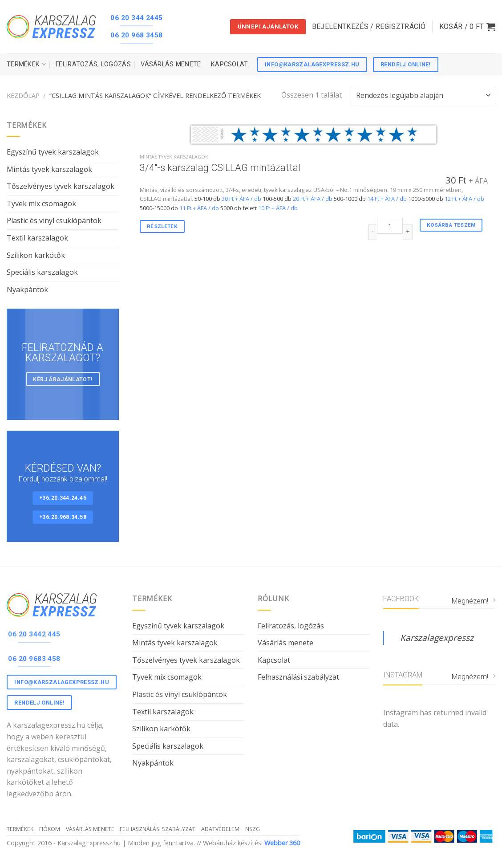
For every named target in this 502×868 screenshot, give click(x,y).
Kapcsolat (230, 64)
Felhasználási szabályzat (298, 677)
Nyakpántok (27, 289)
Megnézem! (474, 601)
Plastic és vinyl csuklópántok (54, 220)
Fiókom (50, 829)
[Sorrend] (423, 96)
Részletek (162, 226)
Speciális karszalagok (42, 272)
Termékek (26, 64)
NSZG (253, 829)
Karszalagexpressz (437, 638)
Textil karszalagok (37, 238)
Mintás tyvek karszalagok (49, 169)
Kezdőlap (23, 96)
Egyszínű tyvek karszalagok (53, 152)
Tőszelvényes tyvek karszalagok (61, 186)
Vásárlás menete (171, 64)
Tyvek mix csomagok (41, 204)
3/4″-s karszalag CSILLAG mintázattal (220, 168)
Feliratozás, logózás (93, 64)
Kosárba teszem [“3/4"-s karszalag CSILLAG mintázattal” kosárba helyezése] (451, 225)
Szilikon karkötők (36, 255)
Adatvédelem (220, 829)
